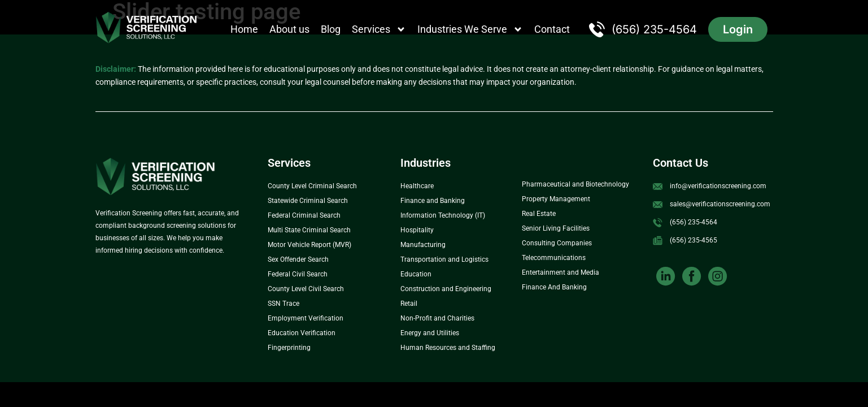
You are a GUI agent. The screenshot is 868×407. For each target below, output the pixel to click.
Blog (331, 29)
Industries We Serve (470, 29)
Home (244, 29)
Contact (552, 29)
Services (379, 29)
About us (289, 29)
